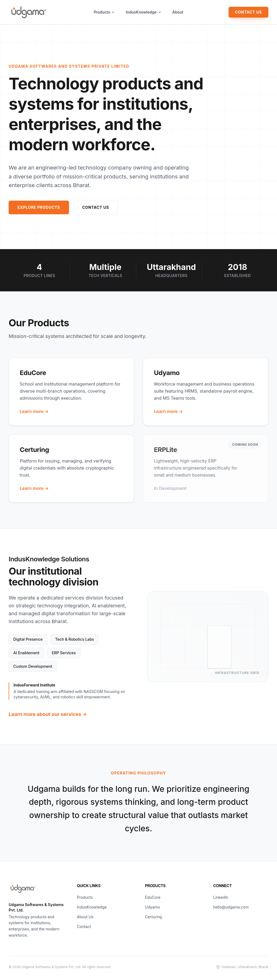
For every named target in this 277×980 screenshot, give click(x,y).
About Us (85, 917)
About (178, 12)
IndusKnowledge (144, 12)
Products (104, 12)
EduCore (153, 897)
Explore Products (39, 207)
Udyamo (152, 907)
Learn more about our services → (48, 714)
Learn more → (34, 411)
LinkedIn (221, 897)
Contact (84, 927)
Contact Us (248, 12)
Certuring (153, 917)
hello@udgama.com (231, 907)
